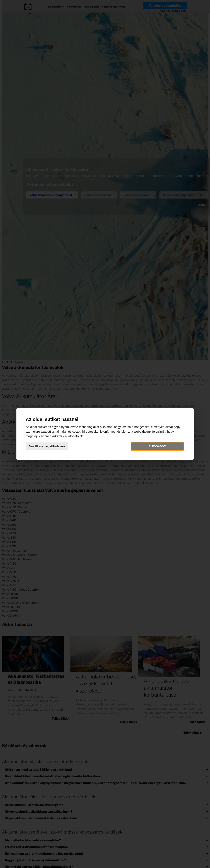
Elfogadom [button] (156, 446)
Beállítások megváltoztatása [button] (49, 446)
